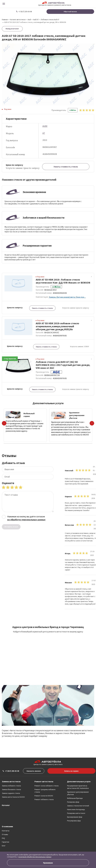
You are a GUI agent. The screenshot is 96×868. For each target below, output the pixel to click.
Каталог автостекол (18, 20)
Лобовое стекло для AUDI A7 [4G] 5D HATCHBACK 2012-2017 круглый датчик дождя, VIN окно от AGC (63, 365)
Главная (5, 20)
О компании (7, 826)
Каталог (6, 805)
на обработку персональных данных (26, 520)
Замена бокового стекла (11, 789)
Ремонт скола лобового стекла (46, 786)
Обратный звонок (70, 12)
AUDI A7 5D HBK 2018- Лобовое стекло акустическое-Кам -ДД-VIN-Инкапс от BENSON (63, 281)
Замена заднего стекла (11, 793)
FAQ (3, 838)
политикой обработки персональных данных (35, 857)
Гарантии (5, 842)
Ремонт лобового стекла (44, 799)
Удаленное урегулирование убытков (78, 793)
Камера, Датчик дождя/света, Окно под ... (67, 297)
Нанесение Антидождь (76, 809)
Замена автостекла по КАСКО (13, 797)
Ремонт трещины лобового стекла (45, 791)
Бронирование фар (75, 817)
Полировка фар (73, 802)
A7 (44, 133)
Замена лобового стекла (11, 786)
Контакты (6, 831)
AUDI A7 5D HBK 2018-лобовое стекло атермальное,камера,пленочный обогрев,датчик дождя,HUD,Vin (57, 326)
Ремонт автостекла (44, 781)
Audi (29, 20)
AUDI (45, 126)
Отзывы (5, 834)
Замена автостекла (11, 781)
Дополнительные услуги (79, 781)
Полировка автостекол (76, 813)
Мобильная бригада (75, 798)
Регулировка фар (74, 821)
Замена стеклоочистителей (78, 806)
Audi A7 (36, 20)
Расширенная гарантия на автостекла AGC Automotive (78, 787)
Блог (4, 846)
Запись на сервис (71, 771)
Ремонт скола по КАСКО (44, 796)
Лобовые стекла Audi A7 (50, 20)
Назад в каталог (12, 29)
